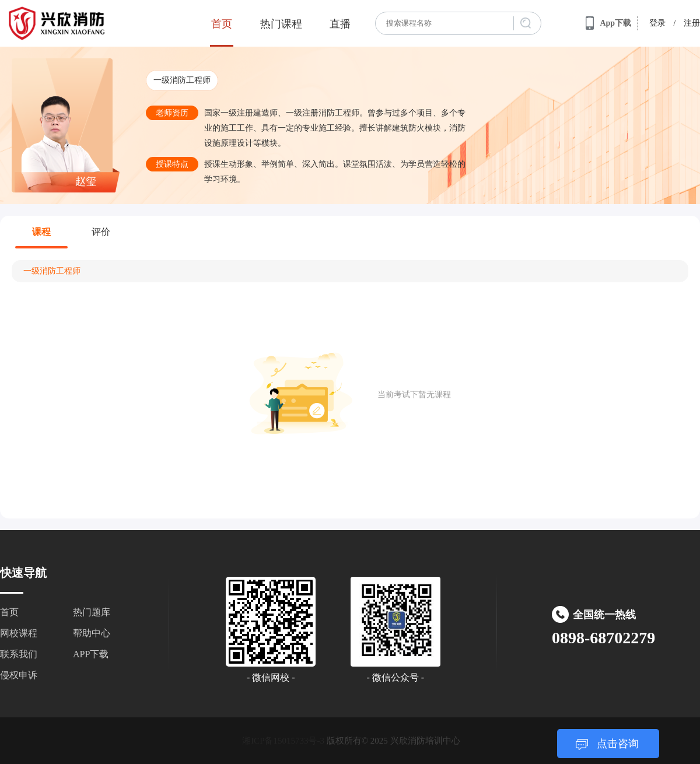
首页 (222, 24)
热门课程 (281, 24)
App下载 (608, 23)
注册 (692, 23)
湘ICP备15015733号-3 (283, 741)
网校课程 (19, 633)
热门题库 (92, 612)
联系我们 (19, 654)
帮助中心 (92, 633)
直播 (340, 24)
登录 (657, 23)
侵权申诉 (19, 675)
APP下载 (91, 654)
